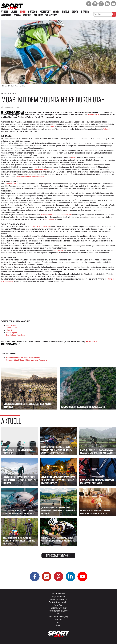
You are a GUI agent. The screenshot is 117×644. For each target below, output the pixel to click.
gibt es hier (50, 219)
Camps (56, 12)
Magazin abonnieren (58, 594)
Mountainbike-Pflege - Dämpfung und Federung (27, 360)
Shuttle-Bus (58, 250)
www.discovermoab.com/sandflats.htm (56, 215)
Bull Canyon (11, 325)
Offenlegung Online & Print (58, 611)
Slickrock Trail (10, 184)
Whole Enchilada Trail (42, 227)
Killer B (9, 330)
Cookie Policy (58, 605)
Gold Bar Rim (11, 328)
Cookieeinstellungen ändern (58, 602)
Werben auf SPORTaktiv (59, 608)
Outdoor (33, 12)
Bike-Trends (38, 15)
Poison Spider (12, 333)
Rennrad (17, 15)
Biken (23, 12)
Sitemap (59, 625)
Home (4, 93)
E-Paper (85, 12)
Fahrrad (106, 129)
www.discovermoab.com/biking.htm (30, 177)
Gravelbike (27, 15)
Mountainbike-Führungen (44, 169)
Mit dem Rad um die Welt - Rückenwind (23, 358)
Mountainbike (6, 15)
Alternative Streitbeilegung (58, 616)
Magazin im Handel (59, 596)
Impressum (58, 622)
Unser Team (59, 619)
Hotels (66, 12)
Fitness (4, 12)
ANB (59, 614)
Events (75, 12)
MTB (52, 127)
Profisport (45, 12)
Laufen (14, 12)
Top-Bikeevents (51, 15)
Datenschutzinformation (58, 599)
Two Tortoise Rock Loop (16, 335)
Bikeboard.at (94, 115)
